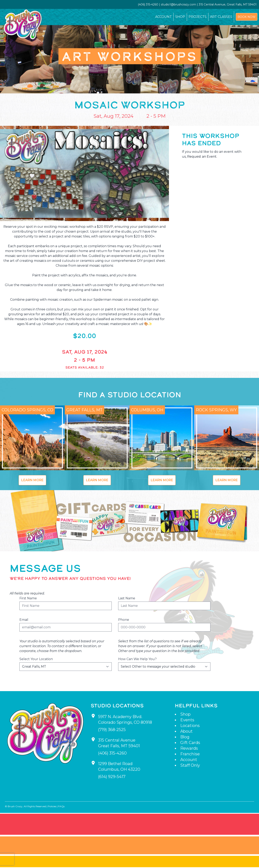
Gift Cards (190, 743)
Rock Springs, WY (216, 410)
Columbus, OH (147, 410)
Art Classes (221, 17)
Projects (198, 17)
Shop (180, 17)
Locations (190, 726)
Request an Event (202, 157)
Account (163, 17)
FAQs (61, 806)
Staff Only (190, 765)
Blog (185, 737)
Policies (52, 806)
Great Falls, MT (84, 410)
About (186, 731)
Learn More (32, 480)
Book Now (247, 17)
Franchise (190, 754)
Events (187, 720)
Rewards (189, 748)
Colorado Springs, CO (27, 410)
